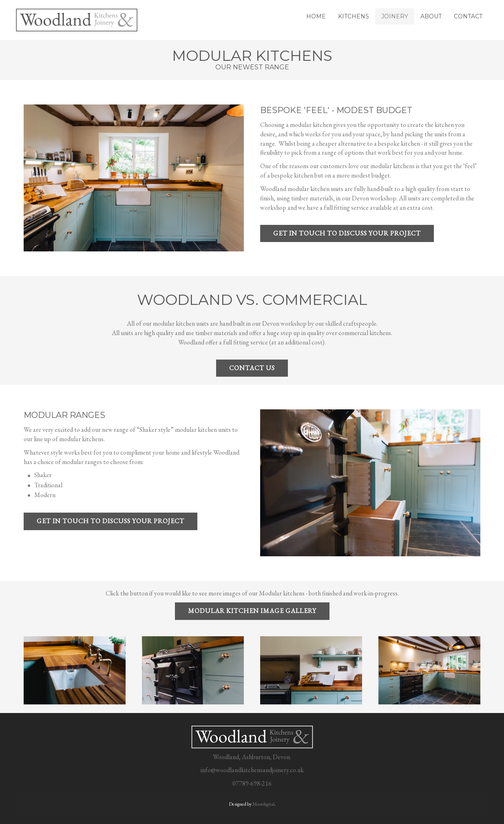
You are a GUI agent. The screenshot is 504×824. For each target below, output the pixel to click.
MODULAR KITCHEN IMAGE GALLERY (252, 611)
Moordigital (263, 804)
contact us (252, 368)
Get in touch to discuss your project (347, 233)
